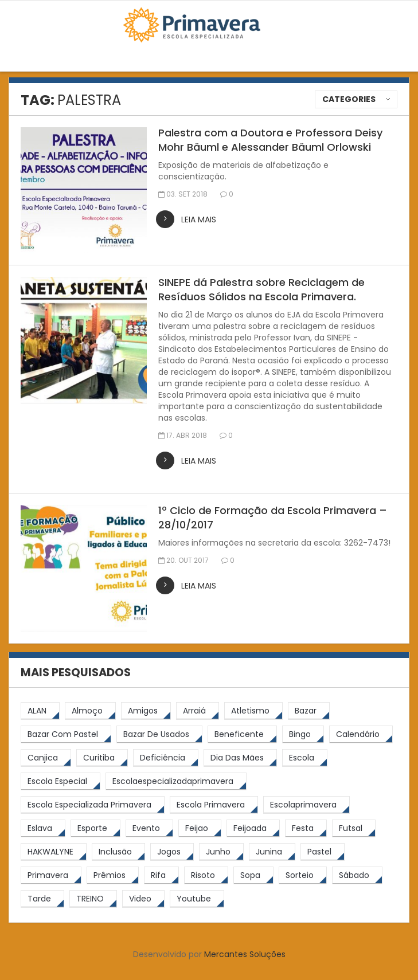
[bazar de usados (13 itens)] (159, 734)
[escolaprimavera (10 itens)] (306, 805)
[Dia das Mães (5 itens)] (240, 758)
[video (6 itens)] (143, 899)
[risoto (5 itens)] (206, 875)
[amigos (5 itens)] (146, 711)
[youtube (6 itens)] (197, 899)
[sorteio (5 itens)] (303, 875)
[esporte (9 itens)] (95, 828)
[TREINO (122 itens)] (93, 899)
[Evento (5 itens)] (149, 828)
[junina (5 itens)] (272, 852)
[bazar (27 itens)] (309, 711)
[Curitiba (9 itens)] (102, 758)
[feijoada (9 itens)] (253, 828)
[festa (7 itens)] (306, 828)
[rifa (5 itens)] (161, 875)
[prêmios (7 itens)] (113, 875)
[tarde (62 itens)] (42, 899)
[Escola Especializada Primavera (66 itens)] (93, 805)
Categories (349, 99)
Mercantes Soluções (245, 954)
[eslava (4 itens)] (43, 828)
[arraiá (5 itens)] (198, 711)
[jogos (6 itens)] (172, 852)
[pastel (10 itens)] (323, 852)
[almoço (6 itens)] (90, 711)
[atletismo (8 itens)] (253, 711)
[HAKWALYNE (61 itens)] (54, 852)
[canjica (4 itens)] (46, 758)
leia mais (199, 219)
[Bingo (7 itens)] (303, 734)
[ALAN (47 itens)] (40, 711)
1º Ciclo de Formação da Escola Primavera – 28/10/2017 (273, 518)
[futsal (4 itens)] (354, 828)
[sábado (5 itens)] (357, 875)
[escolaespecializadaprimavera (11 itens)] (176, 781)
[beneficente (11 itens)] (242, 734)
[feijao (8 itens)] (200, 828)
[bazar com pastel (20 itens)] (66, 734)
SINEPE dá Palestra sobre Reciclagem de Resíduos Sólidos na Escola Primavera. (261, 289)
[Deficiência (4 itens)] (166, 758)
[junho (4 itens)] (221, 852)
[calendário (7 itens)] (361, 734)
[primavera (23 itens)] (51, 875)
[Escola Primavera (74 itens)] (214, 805)
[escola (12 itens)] (305, 758)
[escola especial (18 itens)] (60, 781)
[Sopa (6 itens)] (253, 875)
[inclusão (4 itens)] (118, 852)
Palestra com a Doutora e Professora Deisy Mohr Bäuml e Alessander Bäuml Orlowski (270, 140)
